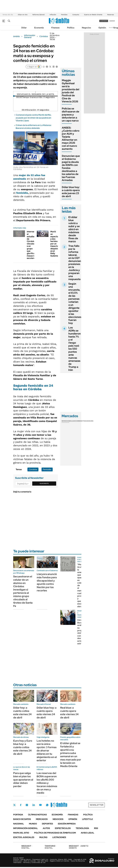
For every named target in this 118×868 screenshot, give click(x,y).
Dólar (24, 28)
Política (71, 28)
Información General (30, 36)
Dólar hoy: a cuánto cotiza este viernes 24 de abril (22, 713)
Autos (46, 828)
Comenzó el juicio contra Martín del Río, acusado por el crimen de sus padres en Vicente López (34, 118)
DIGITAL (27, 847)
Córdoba (44, 36)
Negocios (86, 28)
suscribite (104, 21)
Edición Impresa (67, 824)
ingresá (112, 21)
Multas (43, 837)
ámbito (16, 36)
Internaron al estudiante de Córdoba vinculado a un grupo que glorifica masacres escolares (32, 245)
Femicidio (47, 469)
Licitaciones (59, 837)
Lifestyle (87, 819)
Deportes (47, 824)
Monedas (65, 421)
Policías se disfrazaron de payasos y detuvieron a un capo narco (71, 115)
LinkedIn (34, 805)
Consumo (76, 15)
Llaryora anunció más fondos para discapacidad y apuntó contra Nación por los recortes (47, 582)
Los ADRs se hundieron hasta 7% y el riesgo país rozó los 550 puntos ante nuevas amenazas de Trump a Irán (75, 349)
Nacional (19, 824)
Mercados (42, 819)
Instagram (27, 805)
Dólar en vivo (23, 15)
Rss (96, 828)
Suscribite (44, 483)
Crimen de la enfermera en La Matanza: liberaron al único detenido (34, 127)
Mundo (33, 824)
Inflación (53, 15)
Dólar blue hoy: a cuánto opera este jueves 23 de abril (71, 192)
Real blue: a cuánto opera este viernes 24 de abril (69, 713)
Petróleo (64, 15)
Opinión (102, 28)
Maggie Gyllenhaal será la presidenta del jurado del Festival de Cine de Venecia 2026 (71, 91)
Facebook (21, 805)
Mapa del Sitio (21, 833)
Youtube (40, 805)
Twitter (14, 805)
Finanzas (55, 28)
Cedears (90, 421)
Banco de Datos (22, 819)
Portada (18, 815)
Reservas (111, 15)
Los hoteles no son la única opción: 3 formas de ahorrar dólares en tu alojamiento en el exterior (47, 751)
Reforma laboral (39, 15)
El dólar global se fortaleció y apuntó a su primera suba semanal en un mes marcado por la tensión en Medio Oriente (71, 755)
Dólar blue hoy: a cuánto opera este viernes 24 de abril (47, 713)
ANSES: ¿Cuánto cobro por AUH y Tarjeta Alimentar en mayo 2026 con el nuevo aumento (71, 138)
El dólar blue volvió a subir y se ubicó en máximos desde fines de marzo (74, 229)
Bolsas (72, 421)
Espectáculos (63, 828)
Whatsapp (47, 805)
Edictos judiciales (24, 837)
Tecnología (82, 828)
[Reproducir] (35, 92)
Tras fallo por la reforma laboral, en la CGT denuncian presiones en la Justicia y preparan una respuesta (75, 263)
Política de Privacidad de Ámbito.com (55, 833)
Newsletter (112, 28)
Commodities (81, 421)
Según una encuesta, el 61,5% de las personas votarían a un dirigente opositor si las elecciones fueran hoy (75, 303)
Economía (39, 28)
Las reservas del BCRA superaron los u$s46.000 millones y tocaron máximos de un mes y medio (47, 783)
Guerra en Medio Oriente (93, 15)
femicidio (22, 193)
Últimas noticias (37, 815)
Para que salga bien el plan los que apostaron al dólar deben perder (23, 780)
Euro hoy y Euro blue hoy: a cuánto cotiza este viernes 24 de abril (23, 747)
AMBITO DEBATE (79, 847)
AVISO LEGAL (88, 833)
